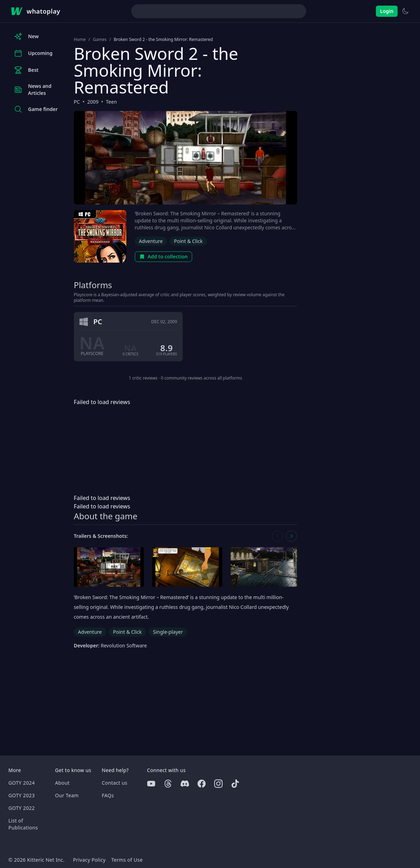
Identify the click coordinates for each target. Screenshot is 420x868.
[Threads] (168, 784)
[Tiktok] (235, 784)
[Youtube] (151, 784)
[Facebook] (202, 784)
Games (100, 40)
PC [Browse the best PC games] (77, 102)
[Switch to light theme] (405, 11)
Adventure (151, 241)
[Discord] (185, 784)
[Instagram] (218, 784)
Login (387, 11)
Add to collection (164, 256)
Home (80, 40)
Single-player (168, 632)
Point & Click (188, 241)
